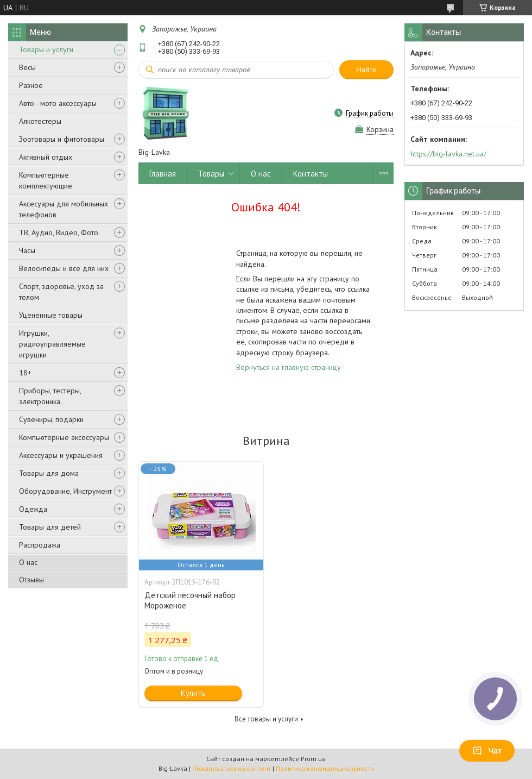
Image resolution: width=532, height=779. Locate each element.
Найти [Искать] (366, 70)
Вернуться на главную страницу (289, 367)
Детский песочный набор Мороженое (190, 600)
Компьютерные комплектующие (46, 180)
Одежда (33, 509)
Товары (211, 174)
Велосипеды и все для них (64, 268)
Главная (163, 174)
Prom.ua (313, 759)
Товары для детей (50, 527)
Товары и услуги (46, 49)
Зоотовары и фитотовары (62, 139)
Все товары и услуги (266, 719)
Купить (193, 693)
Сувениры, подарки (51, 419)
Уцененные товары (51, 315)
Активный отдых (46, 157)
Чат (487, 751)
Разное (31, 85)
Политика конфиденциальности (325, 768)
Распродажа (40, 545)
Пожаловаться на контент (232, 768)
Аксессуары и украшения (61, 455)
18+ (25, 373)
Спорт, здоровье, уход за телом (61, 292)
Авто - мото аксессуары (58, 103)
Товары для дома (49, 473)
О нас (28, 562)
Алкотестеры (40, 121)
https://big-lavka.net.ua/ (448, 154)
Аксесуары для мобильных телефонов (64, 209)
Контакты (311, 174)
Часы (27, 250)
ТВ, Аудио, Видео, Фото (59, 233)
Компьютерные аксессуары (64, 437)
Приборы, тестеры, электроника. (50, 396)
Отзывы (31, 580)
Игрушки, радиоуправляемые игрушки (52, 344)
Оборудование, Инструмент (65, 491)
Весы (27, 67)
